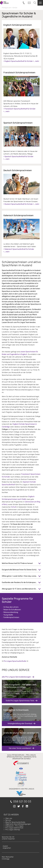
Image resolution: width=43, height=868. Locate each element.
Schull (14, 507)
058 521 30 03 (22, 802)
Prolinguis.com (7, 8)
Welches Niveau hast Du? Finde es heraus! (17, 563)
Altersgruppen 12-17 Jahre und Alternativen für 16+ (20, 589)
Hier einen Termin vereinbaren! (20, 748)
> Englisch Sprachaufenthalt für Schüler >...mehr (21, 61)
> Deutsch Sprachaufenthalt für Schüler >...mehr (21, 204)
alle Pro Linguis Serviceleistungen (16, 677)
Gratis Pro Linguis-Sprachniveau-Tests (20, 701)
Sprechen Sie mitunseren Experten (8, 838)
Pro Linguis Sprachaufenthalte (15, 661)
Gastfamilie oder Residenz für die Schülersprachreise (21, 582)
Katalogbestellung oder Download (20, 724)
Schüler (15, 8)
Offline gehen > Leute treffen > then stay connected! (21, 576)
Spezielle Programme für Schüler (17, 600)
